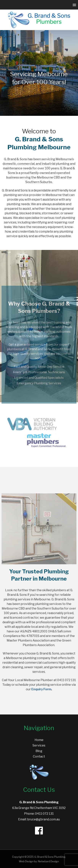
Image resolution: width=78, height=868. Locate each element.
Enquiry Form (41, 689)
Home (39, 740)
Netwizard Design (48, 861)
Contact (39, 756)
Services (39, 745)
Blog (39, 751)
